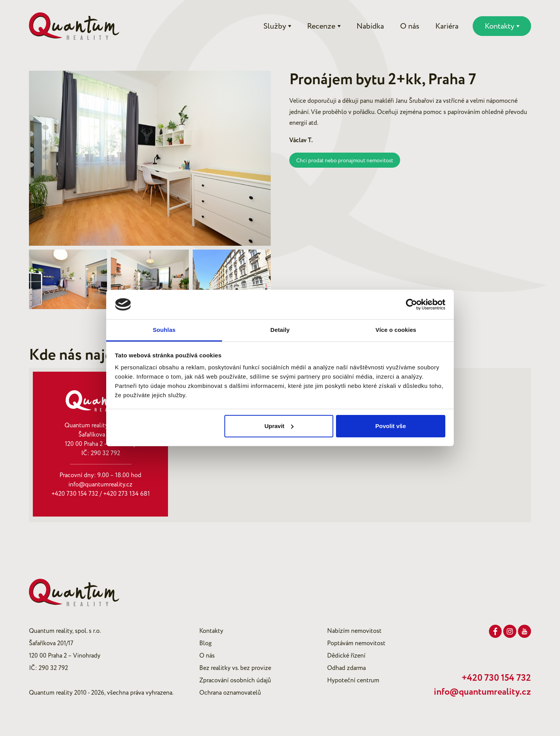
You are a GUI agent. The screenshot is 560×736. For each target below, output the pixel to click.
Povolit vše (391, 426)
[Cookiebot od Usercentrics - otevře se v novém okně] (412, 304)
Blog (205, 643)
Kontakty (211, 631)
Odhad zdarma (346, 668)
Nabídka (370, 26)
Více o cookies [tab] (396, 330)
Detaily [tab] (280, 330)
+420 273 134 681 (126, 494)
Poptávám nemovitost (356, 643)
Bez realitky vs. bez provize (235, 668)
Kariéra (447, 26)
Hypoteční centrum (353, 680)
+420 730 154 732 (75, 494)
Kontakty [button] (500, 26)
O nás (410, 26)
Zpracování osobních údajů (235, 680)
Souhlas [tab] (164, 330)
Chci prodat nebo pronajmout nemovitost (345, 161)
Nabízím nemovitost (354, 631)
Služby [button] (275, 26)
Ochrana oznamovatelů (230, 693)
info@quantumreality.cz (100, 484)
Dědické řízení (346, 656)
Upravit (279, 426)
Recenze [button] (321, 26)
